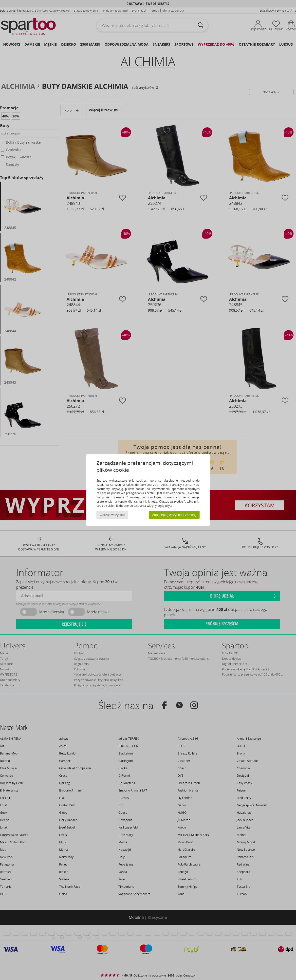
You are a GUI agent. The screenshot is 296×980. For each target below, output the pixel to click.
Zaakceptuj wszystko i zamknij (174, 515)
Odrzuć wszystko (112, 515)
